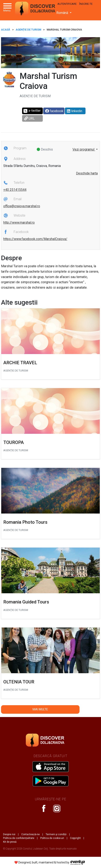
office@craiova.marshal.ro (22, 206)
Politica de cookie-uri (52, 838)
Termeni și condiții (56, 834)
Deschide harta (87, 173)
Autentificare (67, 4)
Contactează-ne (30, 834)
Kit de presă (10, 842)
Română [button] (63, 13)
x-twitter (32, 111)
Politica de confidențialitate (19, 838)
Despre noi (9, 834)
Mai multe (40, 709)
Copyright (75, 838)
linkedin (75, 111)
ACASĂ (6, 30)
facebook (54, 111)
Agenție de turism (28, 30)
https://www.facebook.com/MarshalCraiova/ (35, 239)
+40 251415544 (15, 190)
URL (29, 118)
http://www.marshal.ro (19, 223)
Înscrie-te (86, 4)
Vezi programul (84, 149)
